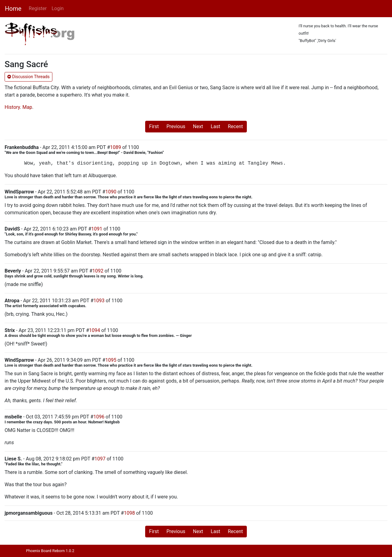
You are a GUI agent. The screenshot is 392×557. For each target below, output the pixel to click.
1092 (98, 271)
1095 (111, 360)
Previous (176, 126)
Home (13, 9)
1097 (100, 459)
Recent (235, 126)
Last (215, 126)
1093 (99, 301)
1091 (97, 229)
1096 (99, 417)
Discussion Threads (28, 77)
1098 (129, 513)
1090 (111, 192)
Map (27, 107)
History (12, 107)
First (154, 126)
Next (198, 126)
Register (38, 8)
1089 (115, 147)
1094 (95, 330)
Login (57, 8)
